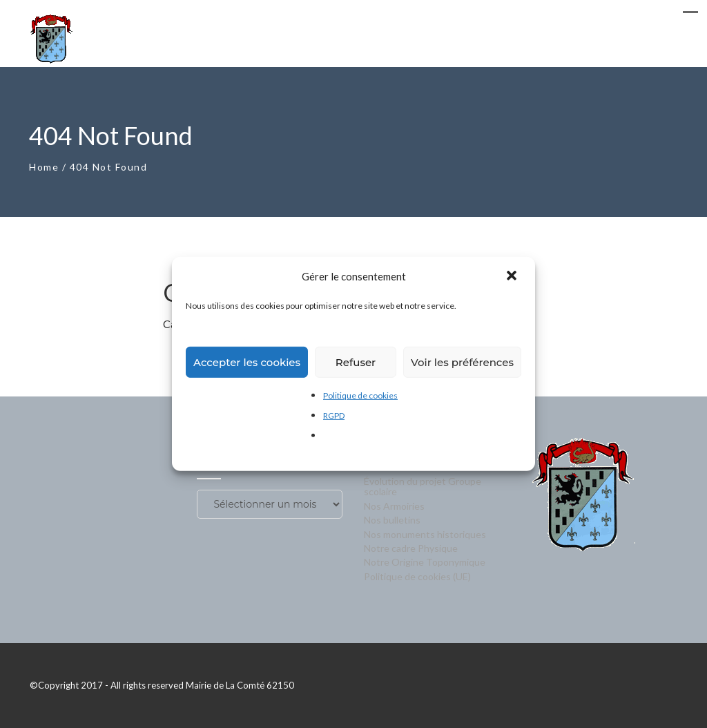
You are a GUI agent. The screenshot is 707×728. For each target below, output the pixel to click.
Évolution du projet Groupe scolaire (423, 486)
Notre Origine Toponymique (425, 562)
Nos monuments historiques (425, 534)
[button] (513, 276)
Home (44, 167)
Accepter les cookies (247, 362)
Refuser (356, 362)
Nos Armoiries (394, 506)
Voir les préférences (462, 362)
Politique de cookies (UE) (417, 576)
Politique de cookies (360, 395)
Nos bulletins (392, 520)
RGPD (334, 415)
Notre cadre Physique (411, 548)
